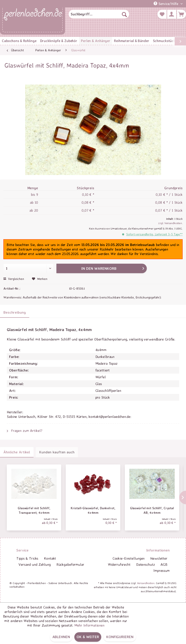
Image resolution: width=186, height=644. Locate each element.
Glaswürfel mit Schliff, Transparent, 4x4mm (34, 510)
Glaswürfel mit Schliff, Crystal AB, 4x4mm (152, 510)
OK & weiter (88, 637)
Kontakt (50, 558)
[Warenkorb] (181, 14)
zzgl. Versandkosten (170, 223)
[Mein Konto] (172, 14)
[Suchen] (124, 14)
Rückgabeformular (70, 564)
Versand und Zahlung (35, 564)
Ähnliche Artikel (17, 452)
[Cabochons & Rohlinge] (19, 41)
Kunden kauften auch (57, 452)
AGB (164, 564)
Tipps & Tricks (27, 558)
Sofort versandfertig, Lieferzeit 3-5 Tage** (154, 234)
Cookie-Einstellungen (129, 558)
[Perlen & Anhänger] (96, 41)
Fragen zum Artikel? (25, 431)
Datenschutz (146, 564)
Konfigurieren (120, 637)
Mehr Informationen (89, 625)
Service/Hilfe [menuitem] (167, 4)
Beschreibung (15, 312)
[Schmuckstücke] (165, 41)
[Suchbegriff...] (99, 14)
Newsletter (159, 558)
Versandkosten (146, 583)
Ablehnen (61, 637)
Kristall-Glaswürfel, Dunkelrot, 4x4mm (93, 510)
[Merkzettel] (162, 14)
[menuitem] (99, 14)
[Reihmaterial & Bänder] (132, 41)
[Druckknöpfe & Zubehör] (59, 41)
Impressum (162, 571)
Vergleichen (14, 279)
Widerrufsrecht (119, 564)
